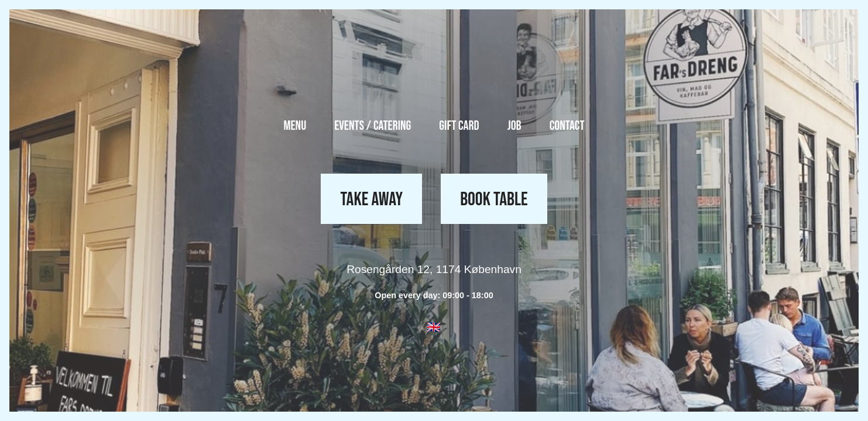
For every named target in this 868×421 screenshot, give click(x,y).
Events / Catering (373, 126)
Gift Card (459, 126)
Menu (295, 126)
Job (514, 126)
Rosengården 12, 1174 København (434, 269)
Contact (567, 126)
